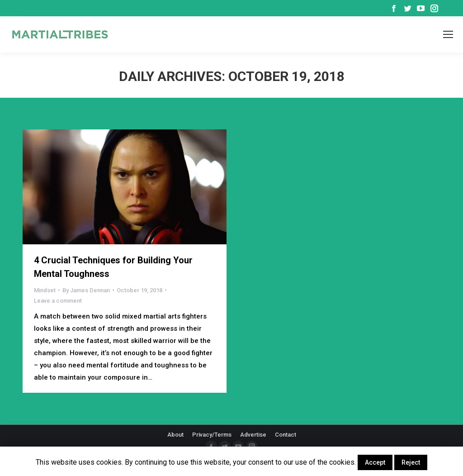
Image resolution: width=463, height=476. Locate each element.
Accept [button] (375, 462)
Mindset (45, 290)
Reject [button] (411, 462)
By (86, 290)
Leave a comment (58, 301)
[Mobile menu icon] (448, 34)
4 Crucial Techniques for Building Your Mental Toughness (113, 267)
